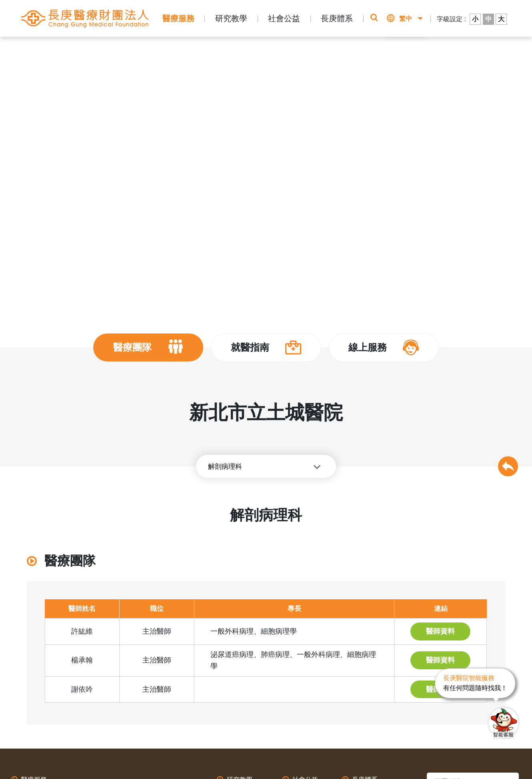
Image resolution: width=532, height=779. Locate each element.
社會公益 (284, 18)
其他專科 (244, 49)
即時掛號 (346, 52)
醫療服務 (178, 18)
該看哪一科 (410, 52)
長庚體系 (337, 18)
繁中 (406, 19)
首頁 (76, 49)
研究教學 (231, 18)
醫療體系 (130, 49)
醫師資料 (440, 631)
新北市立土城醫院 (172, 49)
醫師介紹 (214, 49)
